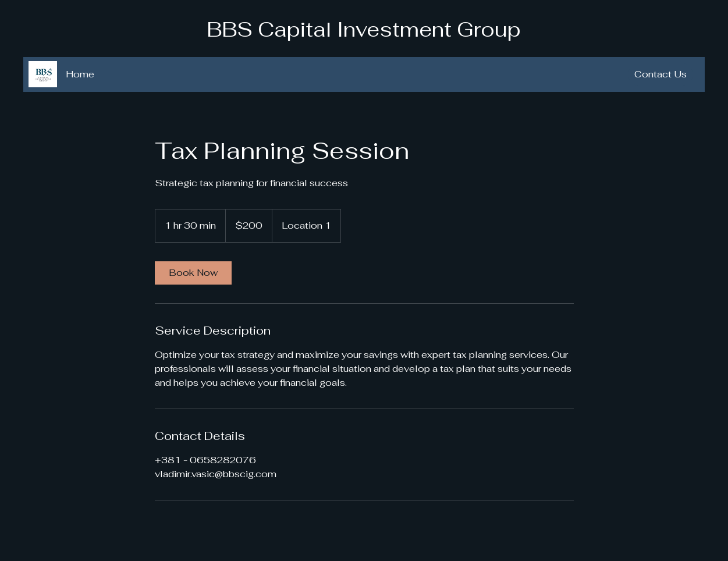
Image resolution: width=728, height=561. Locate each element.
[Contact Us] (660, 74)
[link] (193, 273)
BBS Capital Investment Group (364, 29)
